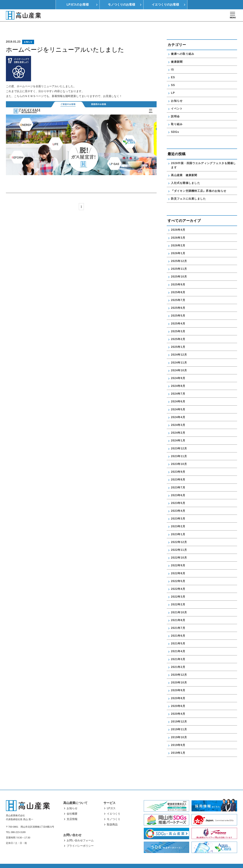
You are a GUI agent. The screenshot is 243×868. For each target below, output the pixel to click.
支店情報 (72, 811)
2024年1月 (178, 433)
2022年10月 (179, 550)
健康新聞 (177, 54)
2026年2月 (178, 237)
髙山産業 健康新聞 (186, 167)
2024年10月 (179, 362)
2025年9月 (178, 276)
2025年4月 (178, 315)
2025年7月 (178, 292)
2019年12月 (179, 714)
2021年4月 (178, 643)
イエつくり (114, 806)
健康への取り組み (183, 46)
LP (173, 85)
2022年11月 (179, 542)
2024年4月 (178, 409)
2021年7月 (178, 620)
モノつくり (114, 811)
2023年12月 (179, 440)
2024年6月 (178, 394)
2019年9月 (178, 737)
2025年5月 (178, 308)
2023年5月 (178, 495)
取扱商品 (112, 817)
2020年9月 (178, 682)
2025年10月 (179, 269)
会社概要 (72, 806)
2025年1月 (178, 339)
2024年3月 (178, 417)
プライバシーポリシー (80, 838)
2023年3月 (178, 511)
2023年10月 (179, 456)
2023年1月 (178, 526)
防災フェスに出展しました (188, 191)
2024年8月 (178, 378)
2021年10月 (179, 604)
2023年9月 (178, 464)
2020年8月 (178, 690)
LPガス (111, 800)
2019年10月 (179, 729)
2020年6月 (178, 698)
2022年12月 (179, 534)
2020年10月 (179, 675)
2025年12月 (179, 253)
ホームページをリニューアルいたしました (65, 42)
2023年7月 (178, 479)
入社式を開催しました (186, 175)
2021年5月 (178, 636)
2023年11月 (179, 448)
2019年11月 (179, 721)
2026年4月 (178, 222)
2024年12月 (179, 347)
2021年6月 (178, 628)
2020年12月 (179, 667)
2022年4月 (178, 581)
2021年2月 (178, 659)
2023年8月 (178, 472)
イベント (177, 100)
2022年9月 (178, 557)
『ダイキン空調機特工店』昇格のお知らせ (199, 183)
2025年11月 (179, 261)
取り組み (177, 116)
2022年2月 (178, 596)
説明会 (175, 108)
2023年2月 (178, 518)
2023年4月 (178, 503)
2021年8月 (178, 612)
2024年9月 (178, 370)
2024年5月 (178, 401)
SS (173, 77)
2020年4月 (178, 706)
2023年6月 (178, 487)
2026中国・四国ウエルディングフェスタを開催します (203, 157)
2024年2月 (178, 425)
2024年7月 (178, 386)
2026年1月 (178, 245)
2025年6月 (178, 300)
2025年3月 (178, 323)
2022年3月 (178, 589)
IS (172, 61)
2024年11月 (179, 354)
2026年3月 (178, 230)
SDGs (175, 124)
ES (173, 69)
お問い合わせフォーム (80, 832)
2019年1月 (178, 745)
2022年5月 (178, 573)
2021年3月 (178, 651)
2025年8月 (178, 284)
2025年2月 (178, 331)
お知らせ (28, 34)
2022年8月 (178, 565)
